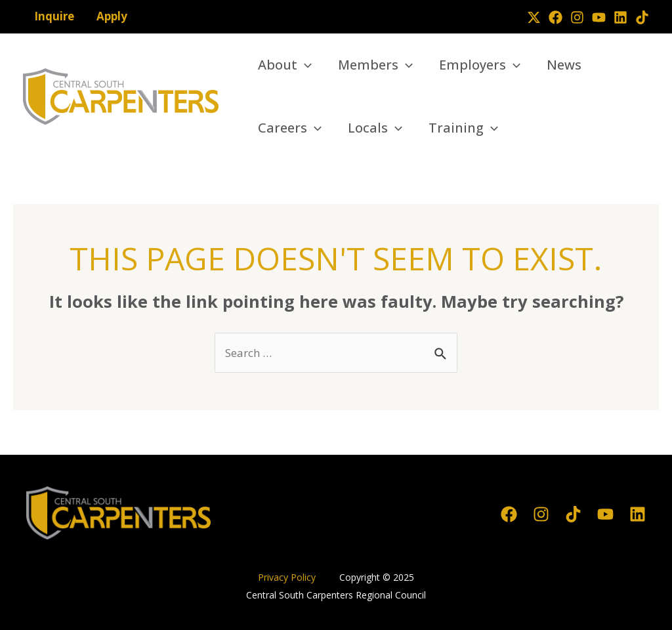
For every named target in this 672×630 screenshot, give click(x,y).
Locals (375, 128)
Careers (290, 128)
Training (463, 128)
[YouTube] (599, 17)
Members (375, 65)
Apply (112, 16)
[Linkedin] (620, 17)
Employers (480, 65)
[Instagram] (577, 17)
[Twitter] (534, 17)
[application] (304, 65)
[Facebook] (556, 17)
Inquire (54, 16)
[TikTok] (642, 17)
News (564, 65)
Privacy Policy (288, 577)
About (285, 65)
